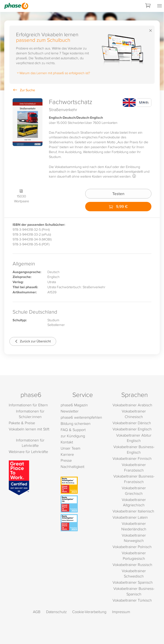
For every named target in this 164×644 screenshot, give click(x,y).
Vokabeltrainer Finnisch (132, 458)
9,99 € (118, 206)
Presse (66, 460)
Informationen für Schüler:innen (30, 414)
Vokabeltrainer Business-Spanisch (134, 591)
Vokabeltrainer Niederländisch (134, 526)
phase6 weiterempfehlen (81, 417)
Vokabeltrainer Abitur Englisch (134, 438)
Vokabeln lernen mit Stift (29, 429)
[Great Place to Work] (19, 477)
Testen (118, 194)
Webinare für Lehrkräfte (28, 452)
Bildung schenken (76, 423)
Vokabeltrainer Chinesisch (134, 414)
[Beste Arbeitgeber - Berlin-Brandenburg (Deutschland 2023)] (83, 485)
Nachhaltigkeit (72, 467)
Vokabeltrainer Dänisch (132, 423)
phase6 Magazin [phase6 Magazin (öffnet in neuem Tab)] (74, 405)
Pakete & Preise (22, 423)
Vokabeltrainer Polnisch (132, 547)
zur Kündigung (73, 436)
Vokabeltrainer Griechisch (134, 491)
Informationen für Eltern (28, 405)
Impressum (121, 612)
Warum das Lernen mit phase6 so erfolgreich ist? (53, 73)
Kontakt (67, 442)
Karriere (67, 454)
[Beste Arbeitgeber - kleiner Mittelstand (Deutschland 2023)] (83, 523)
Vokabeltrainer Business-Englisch (134, 449)
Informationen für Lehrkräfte (30, 443)
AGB (37, 612)
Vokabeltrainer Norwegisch (134, 538)
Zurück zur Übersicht (33, 341)
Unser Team (70, 448)
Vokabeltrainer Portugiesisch (134, 556)
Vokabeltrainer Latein (130, 517)
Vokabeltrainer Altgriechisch (134, 502)
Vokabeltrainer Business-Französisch (134, 479)
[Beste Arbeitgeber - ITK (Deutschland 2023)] (83, 504)
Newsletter (70, 411)
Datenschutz (56, 612)
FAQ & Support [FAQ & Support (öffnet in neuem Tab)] (73, 430)
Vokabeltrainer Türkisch (132, 600)
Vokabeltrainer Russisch (132, 565)
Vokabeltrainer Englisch (132, 429)
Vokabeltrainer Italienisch (133, 511)
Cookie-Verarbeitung (89, 612)
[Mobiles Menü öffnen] (160, 6)
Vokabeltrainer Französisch (134, 467)
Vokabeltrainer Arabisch (132, 405)
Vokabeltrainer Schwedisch (134, 574)
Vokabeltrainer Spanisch (133, 582)
